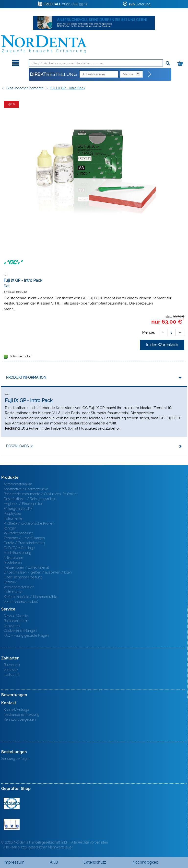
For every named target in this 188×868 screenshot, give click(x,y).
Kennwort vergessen (20, 719)
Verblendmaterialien (19, 587)
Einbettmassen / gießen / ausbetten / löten (38, 572)
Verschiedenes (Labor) (21, 602)
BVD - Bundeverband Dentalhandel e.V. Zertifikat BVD (12, 824)
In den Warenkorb (162, 345)
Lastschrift (12, 675)
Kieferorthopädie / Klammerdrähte (30, 597)
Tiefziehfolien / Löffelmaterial (26, 567)
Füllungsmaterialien (19, 509)
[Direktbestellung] (150, 74)
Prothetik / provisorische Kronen (29, 523)
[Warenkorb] (181, 62)
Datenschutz (95, 862)
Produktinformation (26, 377)
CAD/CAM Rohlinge (19, 548)
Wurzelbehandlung (18, 533)
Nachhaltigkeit (145, 862)
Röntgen (10, 528)
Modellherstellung (17, 553)
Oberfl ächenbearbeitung (23, 577)
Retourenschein (16, 621)
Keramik (10, 582)
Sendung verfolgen (16, 759)
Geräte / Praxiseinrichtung (24, 543)
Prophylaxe (12, 514)
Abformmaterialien (18, 484)
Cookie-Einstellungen (20, 631)
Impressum (14, 862)
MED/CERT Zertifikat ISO (12, 803)
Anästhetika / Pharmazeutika (26, 489)
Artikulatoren (13, 558)
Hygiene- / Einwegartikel (23, 504)
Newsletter (12, 626)
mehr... (9, 309)
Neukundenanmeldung (21, 715)
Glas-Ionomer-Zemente (25, 88)
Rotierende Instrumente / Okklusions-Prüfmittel (41, 494)
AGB (54, 862)
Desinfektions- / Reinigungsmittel (30, 499)
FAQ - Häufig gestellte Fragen (26, 635)
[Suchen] (168, 64)
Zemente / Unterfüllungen (24, 538)
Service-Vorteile (16, 616)
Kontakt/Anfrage (16, 710)
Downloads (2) (20, 446)
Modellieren (13, 563)
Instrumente (13, 518)
